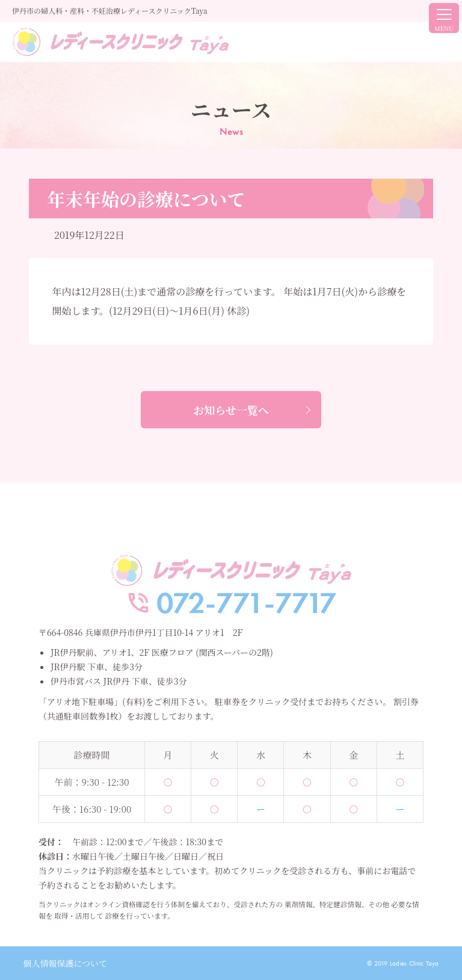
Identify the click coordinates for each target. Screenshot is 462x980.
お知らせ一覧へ (231, 410)
